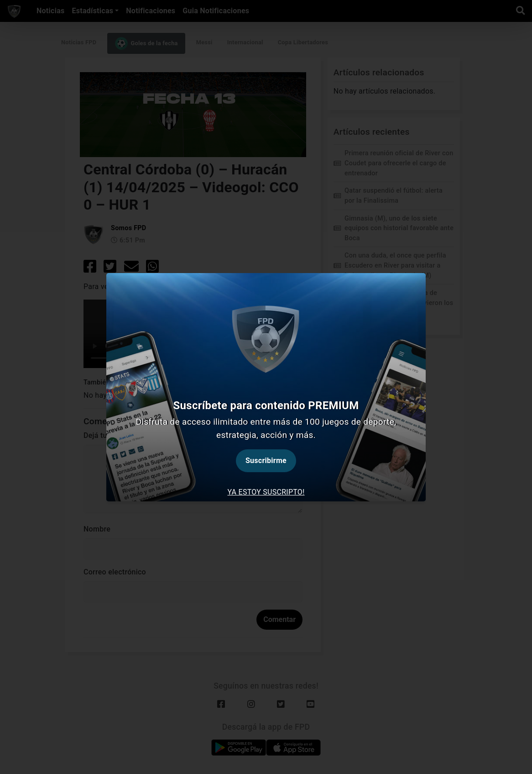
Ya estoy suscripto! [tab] (266, 492)
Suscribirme (266, 461)
